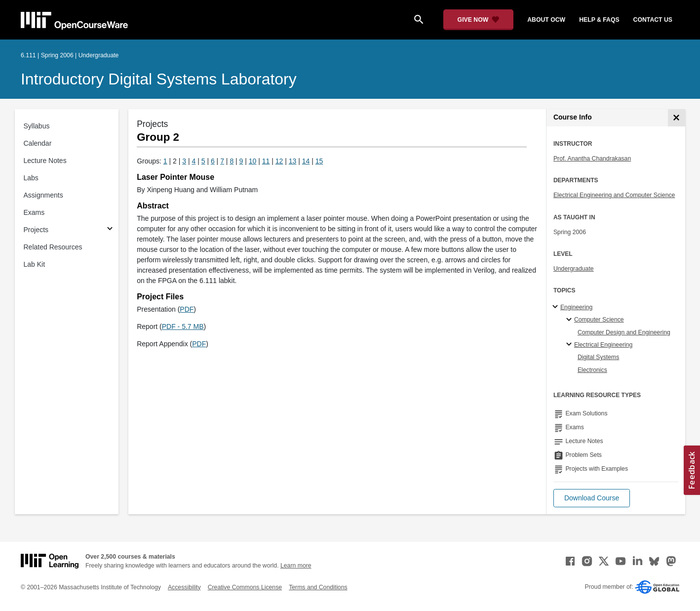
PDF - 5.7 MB (183, 326)
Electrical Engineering (603, 345)
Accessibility (184, 587)
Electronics (592, 370)
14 (306, 161)
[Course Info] (677, 118)
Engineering (576, 307)
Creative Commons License (245, 587)
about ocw (546, 20)
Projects (36, 230)
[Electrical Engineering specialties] (570, 345)
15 (319, 161)
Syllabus (37, 126)
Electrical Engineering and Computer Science (614, 195)
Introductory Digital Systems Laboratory (159, 79)
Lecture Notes (45, 161)
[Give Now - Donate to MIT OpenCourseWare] (479, 20)
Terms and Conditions (318, 587)
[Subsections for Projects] (110, 230)
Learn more (296, 566)
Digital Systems (598, 357)
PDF (187, 309)
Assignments (43, 195)
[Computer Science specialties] (570, 320)
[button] (592, 498)
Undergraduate (574, 269)
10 (253, 161)
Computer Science (599, 320)
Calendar (38, 143)
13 (293, 161)
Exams (34, 212)
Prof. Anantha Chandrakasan (592, 159)
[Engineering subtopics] (557, 307)
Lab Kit (35, 264)
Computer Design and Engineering (624, 332)
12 (279, 161)
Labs (31, 178)
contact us (653, 20)
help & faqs (599, 20)
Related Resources (53, 247)
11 (266, 161)
